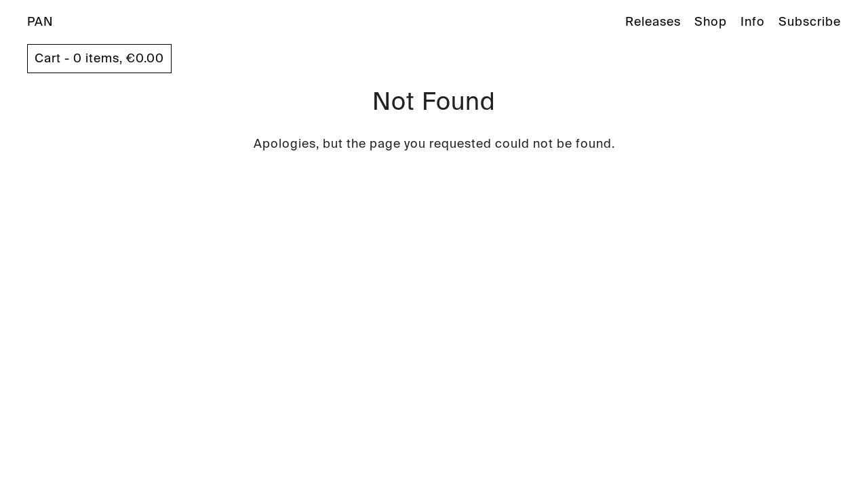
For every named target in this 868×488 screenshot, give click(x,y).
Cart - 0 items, (99, 58)
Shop (711, 22)
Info (753, 22)
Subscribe (810, 22)
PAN (40, 22)
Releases (653, 22)
